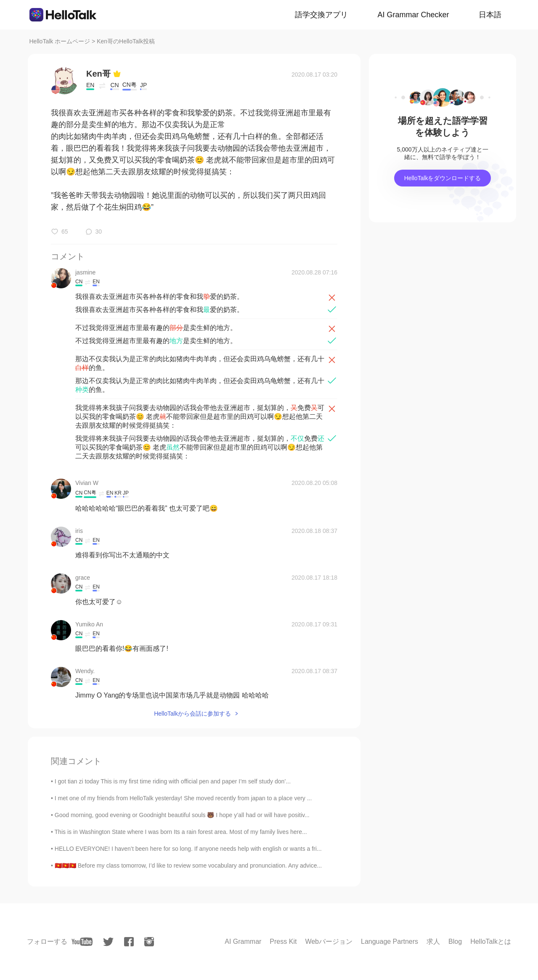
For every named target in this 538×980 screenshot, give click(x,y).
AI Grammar (243, 941)
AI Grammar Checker (413, 15)
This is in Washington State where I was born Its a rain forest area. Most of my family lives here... (181, 832)
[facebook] (129, 942)
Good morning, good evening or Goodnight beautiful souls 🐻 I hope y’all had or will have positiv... (182, 815)
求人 (433, 941)
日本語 (490, 15)
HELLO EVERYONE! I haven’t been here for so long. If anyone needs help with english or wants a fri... (188, 849)
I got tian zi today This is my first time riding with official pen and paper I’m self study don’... (173, 781)
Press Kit (283, 941)
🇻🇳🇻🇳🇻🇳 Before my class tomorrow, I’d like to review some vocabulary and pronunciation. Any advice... (188, 865)
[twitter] (108, 942)
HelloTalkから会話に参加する (192, 714)
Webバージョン (329, 941)
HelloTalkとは (491, 941)
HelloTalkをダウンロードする (443, 178)
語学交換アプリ (321, 15)
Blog (455, 941)
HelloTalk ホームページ (60, 41)
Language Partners (390, 941)
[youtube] (82, 942)
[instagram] (149, 942)
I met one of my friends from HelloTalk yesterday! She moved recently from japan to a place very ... (183, 798)
